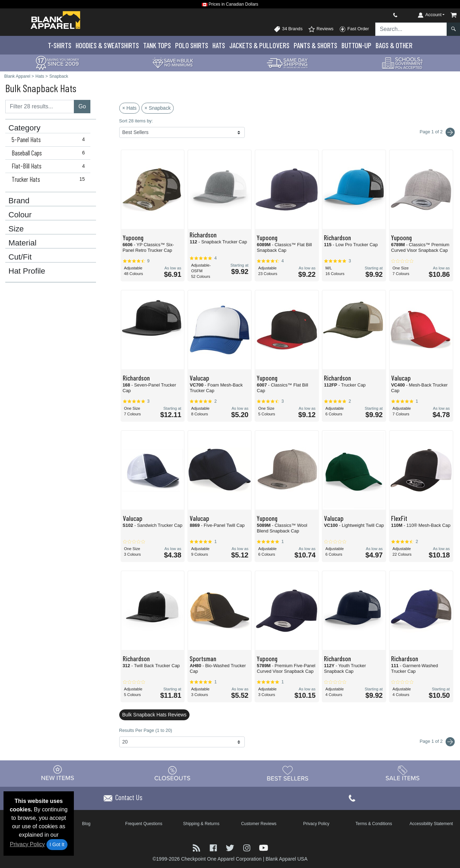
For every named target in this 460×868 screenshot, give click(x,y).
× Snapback (158, 108)
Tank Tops (157, 45)
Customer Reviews (259, 824)
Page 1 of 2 (437, 742)
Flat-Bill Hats (50, 166)
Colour (20, 215)
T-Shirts (60, 45)
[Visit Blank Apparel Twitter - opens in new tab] (231, 847)
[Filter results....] (40, 107)
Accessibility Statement (431, 824)
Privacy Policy (27, 844)
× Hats (130, 108)
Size (16, 229)
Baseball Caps (50, 153)
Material (23, 243)
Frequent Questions (144, 824)
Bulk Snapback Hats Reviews (155, 715)
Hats (219, 45)
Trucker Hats (50, 179)
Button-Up (356, 45)
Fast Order (354, 29)
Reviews (321, 29)
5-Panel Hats (50, 140)
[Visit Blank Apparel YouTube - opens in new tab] (264, 847)
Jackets (259, 45)
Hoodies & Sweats (107, 45)
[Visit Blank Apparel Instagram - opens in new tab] (248, 847)
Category (24, 128)
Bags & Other (394, 45)
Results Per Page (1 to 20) (146, 730)
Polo (192, 45)
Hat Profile (27, 271)
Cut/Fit (20, 257)
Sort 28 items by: (136, 121)
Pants (315, 45)
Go (82, 106)
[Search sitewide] (411, 29)
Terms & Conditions (374, 824)
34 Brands (288, 29)
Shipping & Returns (201, 824)
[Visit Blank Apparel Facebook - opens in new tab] (214, 847)
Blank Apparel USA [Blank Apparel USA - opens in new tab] (286, 859)
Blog (86, 824)
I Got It (57, 844)
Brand (19, 201)
